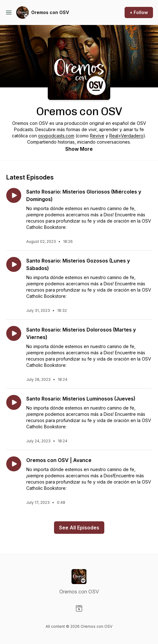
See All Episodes (79, 528)
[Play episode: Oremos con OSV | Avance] (14, 464)
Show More (79, 149)
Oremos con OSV (50, 12)
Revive (97, 136)
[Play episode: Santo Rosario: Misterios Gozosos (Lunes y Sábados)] (14, 264)
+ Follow (139, 12)
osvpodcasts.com (56, 136)
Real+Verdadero (126, 136)
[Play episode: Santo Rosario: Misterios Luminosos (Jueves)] (14, 402)
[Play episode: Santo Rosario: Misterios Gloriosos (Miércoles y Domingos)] (14, 195)
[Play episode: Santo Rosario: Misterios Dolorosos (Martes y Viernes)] (14, 333)
